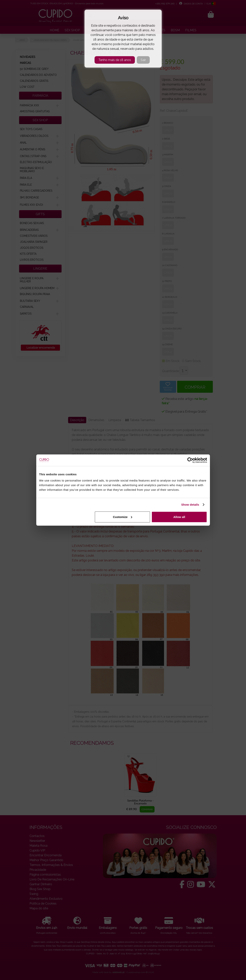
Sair (143, 60)
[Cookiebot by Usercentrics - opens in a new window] (190, 460)
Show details (190, 505)
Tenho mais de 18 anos (115, 60)
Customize (123, 517)
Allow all (179, 517)
